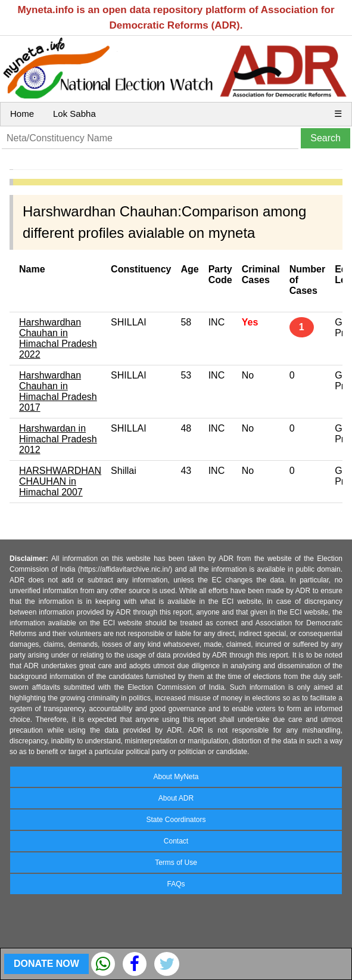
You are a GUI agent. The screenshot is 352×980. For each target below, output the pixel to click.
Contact (176, 841)
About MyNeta (176, 777)
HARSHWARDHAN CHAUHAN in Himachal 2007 (60, 481)
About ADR (176, 798)
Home (22, 114)
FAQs (176, 884)
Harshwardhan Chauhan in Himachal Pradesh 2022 (58, 338)
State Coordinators (176, 820)
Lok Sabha (74, 114)
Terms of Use (176, 863)
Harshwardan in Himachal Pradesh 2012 (58, 439)
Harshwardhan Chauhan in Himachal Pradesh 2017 (58, 391)
